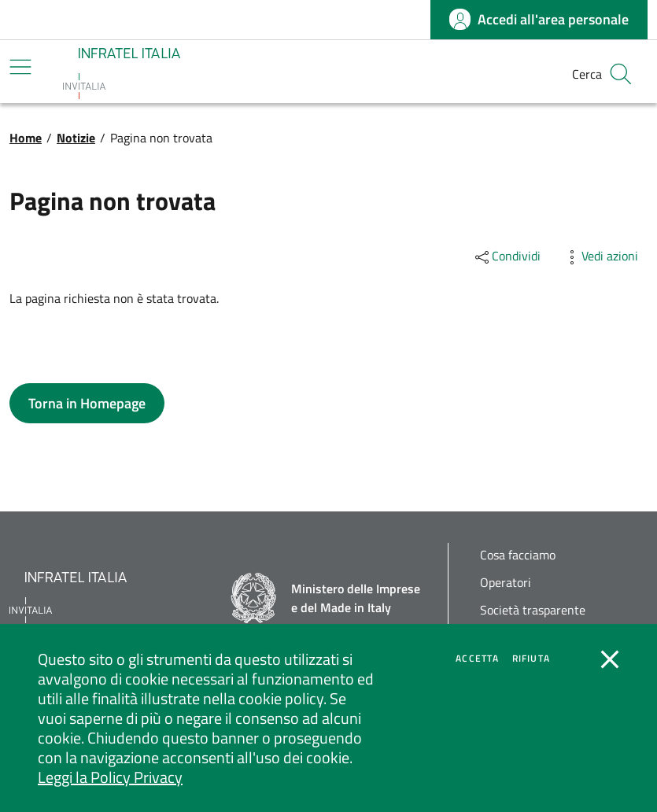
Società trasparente (533, 610)
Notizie (76, 138)
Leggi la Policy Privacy (110, 777)
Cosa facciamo (518, 555)
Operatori (506, 583)
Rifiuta (531, 659)
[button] (621, 74)
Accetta (477, 659)
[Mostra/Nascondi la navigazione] (20, 67)
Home (26, 138)
